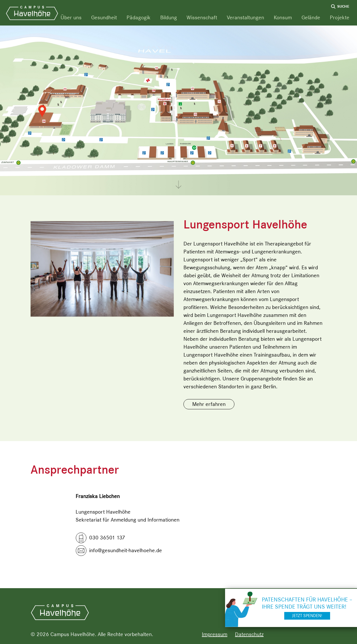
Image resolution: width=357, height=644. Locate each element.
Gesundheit (104, 17)
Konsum (283, 17)
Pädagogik (139, 17)
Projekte (340, 17)
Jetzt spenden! (307, 616)
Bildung (169, 17)
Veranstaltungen (245, 17)
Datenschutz (249, 634)
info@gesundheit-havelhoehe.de (126, 550)
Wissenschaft (202, 17)
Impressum (215, 634)
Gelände (311, 17)
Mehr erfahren (209, 404)
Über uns (71, 17)
